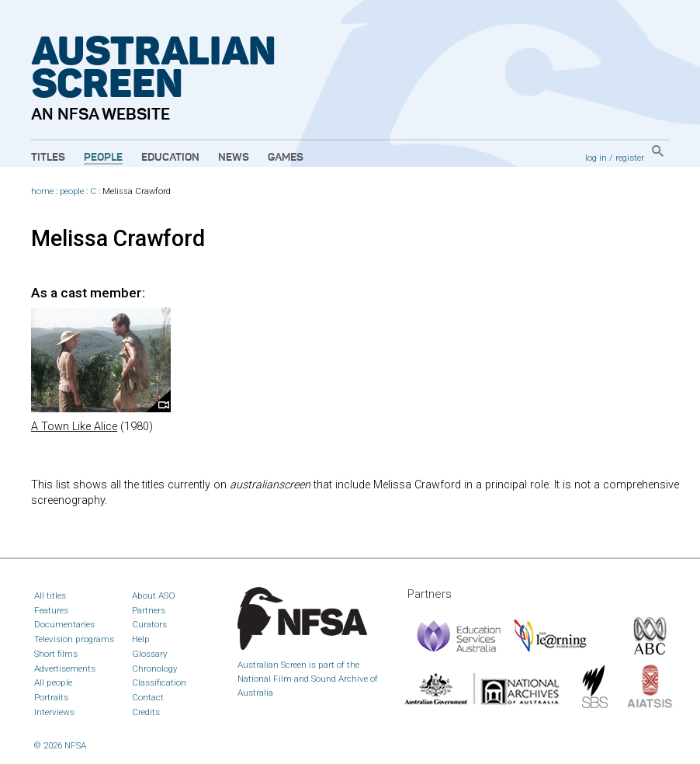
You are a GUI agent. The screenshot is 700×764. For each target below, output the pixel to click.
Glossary (150, 654)
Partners (149, 610)
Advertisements (65, 668)
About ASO (154, 596)
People (103, 158)
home (42, 191)
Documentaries (64, 624)
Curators (149, 624)
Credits (146, 712)
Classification (159, 682)
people (72, 191)
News (234, 158)
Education (170, 158)
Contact (148, 697)
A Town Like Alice (74, 427)
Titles (48, 158)
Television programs (74, 639)
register (630, 158)
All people (53, 682)
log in (596, 158)
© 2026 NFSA (60, 745)
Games (286, 158)
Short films (56, 654)
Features (51, 610)
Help (141, 639)
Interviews (54, 712)
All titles (50, 596)
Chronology (155, 668)
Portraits (51, 697)
